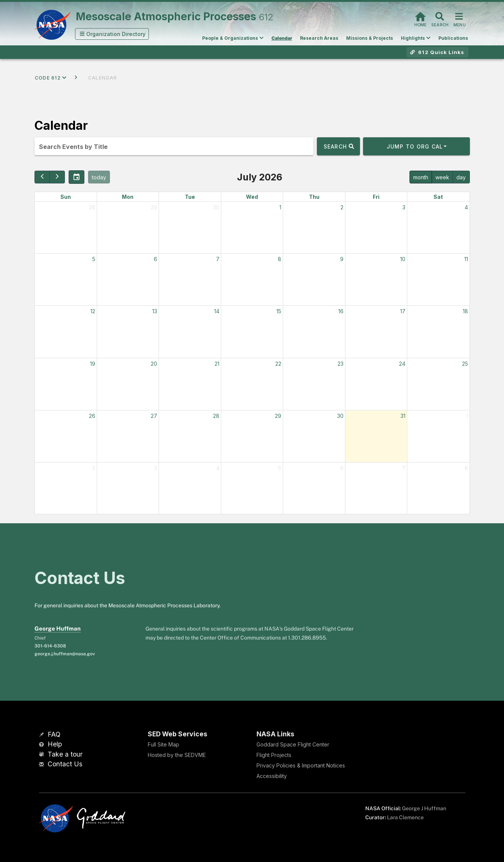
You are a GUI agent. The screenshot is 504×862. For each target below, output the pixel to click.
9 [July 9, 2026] (342, 259)
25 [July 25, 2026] (465, 364)
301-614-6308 (50, 646)
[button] (112, 34)
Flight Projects (274, 755)
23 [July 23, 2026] (340, 364)
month (421, 177)
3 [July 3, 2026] (404, 207)
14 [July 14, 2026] (217, 311)
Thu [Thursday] (314, 197)
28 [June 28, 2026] (92, 207)
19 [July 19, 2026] (93, 364)
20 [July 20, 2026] (154, 364)
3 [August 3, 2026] (156, 468)
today (99, 177)
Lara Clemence (405, 817)
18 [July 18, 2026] (465, 311)
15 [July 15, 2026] (279, 311)
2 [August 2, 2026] (94, 468)
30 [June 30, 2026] (216, 207)
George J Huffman (424, 808)
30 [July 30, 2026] (340, 416)
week (442, 177)
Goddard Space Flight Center (293, 744)
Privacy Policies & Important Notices (301, 765)
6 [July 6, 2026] (155, 259)
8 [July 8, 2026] (280, 259)
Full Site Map (163, 744)
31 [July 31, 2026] (403, 416)
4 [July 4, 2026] (466, 207)
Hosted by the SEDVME (177, 755)
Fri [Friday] (376, 197)
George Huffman (58, 628)
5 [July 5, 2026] (94, 259)
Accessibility (272, 776)
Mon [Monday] (128, 197)
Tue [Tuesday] (190, 197)
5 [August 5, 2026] (280, 468)
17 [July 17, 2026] (403, 311)
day (461, 177)
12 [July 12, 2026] (93, 311)
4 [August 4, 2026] (218, 468)
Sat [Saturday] (438, 197)
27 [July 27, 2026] (154, 416)
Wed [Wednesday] (252, 197)
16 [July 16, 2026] (341, 311)
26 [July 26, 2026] (92, 416)
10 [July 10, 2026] (403, 259)
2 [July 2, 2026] (342, 207)
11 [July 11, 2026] (466, 259)
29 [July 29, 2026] (278, 416)
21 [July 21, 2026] (217, 364)
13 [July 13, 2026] (155, 311)
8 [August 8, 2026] (466, 468)
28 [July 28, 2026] (216, 416)
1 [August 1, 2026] (467, 416)
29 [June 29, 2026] (154, 207)
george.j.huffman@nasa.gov (65, 654)
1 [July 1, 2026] (280, 207)
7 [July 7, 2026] (218, 259)
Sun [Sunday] (66, 197)
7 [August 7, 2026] (404, 468)
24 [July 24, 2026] (402, 364)
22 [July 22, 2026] (278, 364)
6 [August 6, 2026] (342, 468)
